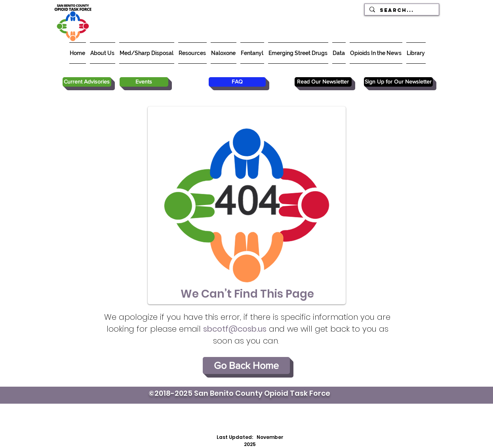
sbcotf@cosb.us (235, 329)
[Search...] (401, 10)
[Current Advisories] (87, 82)
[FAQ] (237, 82)
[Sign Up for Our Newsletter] (398, 82)
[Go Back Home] (246, 365)
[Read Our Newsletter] (323, 82)
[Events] (144, 82)
